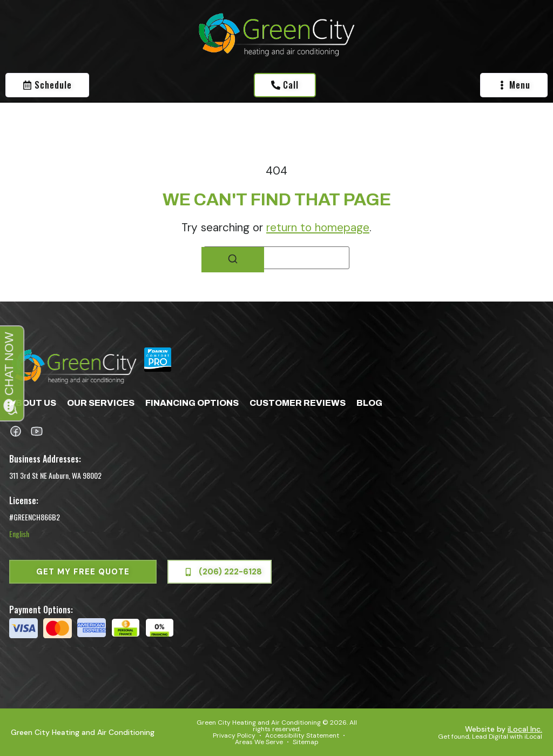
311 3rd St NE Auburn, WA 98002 (55, 475)
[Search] (233, 260)
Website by (504, 729)
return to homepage (318, 227)
